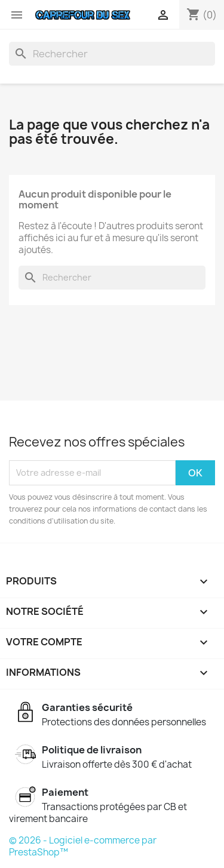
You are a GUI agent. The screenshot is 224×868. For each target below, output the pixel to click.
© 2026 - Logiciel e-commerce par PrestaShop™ (83, 846)
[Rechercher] (112, 54)
